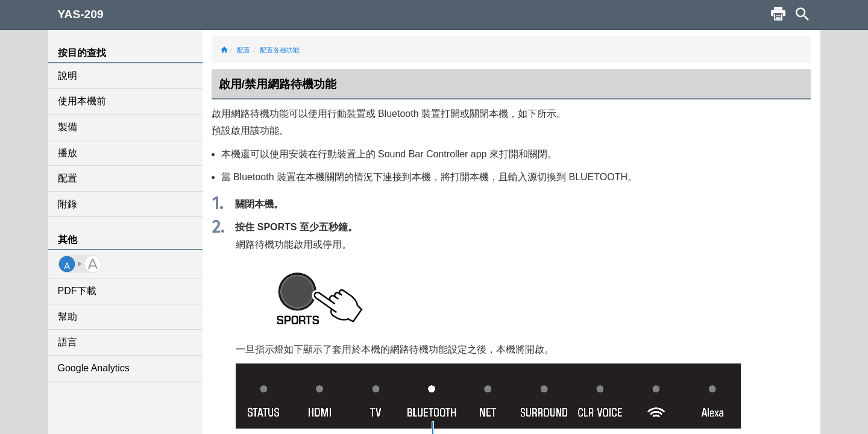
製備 (68, 127)
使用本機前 (82, 101)
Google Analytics (94, 368)
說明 (68, 76)
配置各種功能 (280, 50)
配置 (68, 178)
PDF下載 (77, 291)
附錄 (68, 204)
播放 (68, 153)
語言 (68, 342)
